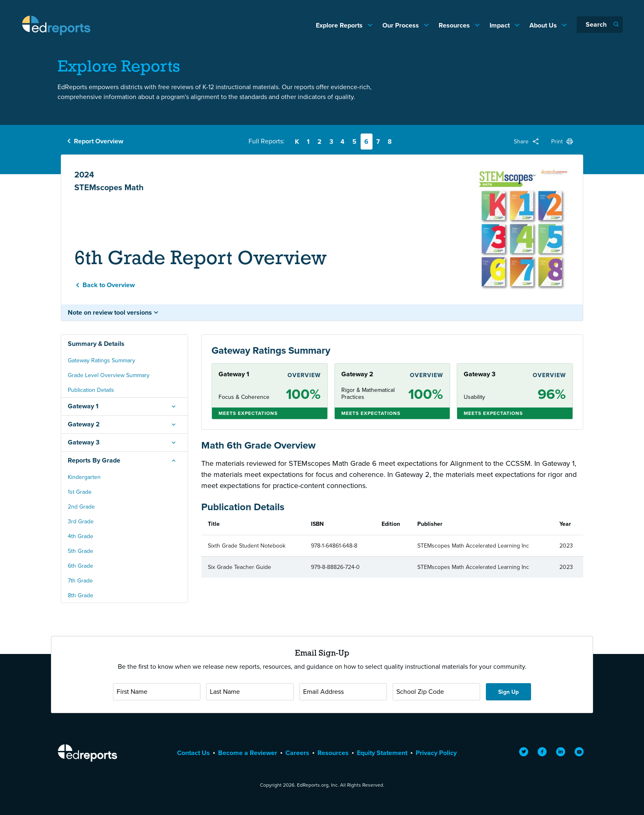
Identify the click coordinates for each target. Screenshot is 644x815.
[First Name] (157, 692)
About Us (544, 25)
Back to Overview (109, 285)
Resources (455, 25)
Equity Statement (382, 753)
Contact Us (193, 753)
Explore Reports (340, 25)
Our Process (401, 25)
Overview (304, 375)
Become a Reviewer (248, 753)
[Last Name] (250, 692)
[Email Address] (343, 692)
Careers (297, 753)
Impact (500, 25)
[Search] (600, 25)
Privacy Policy (436, 753)
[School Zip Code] (436, 692)
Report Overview (99, 141)
